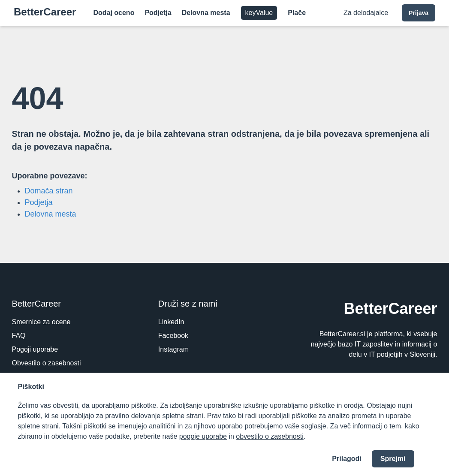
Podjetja (158, 13)
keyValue (259, 13)
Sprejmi (393, 459)
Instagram (173, 349)
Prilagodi (347, 459)
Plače (297, 13)
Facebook (173, 336)
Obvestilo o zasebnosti (47, 363)
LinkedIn (171, 322)
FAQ (19, 336)
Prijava (419, 13)
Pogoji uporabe (35, 349)
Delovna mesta (206, 13)
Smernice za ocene (41, 322)
